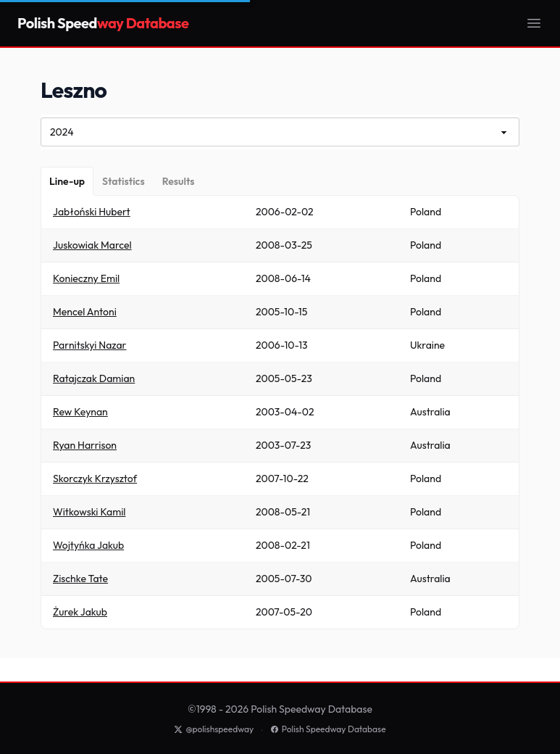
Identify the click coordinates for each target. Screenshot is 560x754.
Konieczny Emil (86, 278)
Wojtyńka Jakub (88, 545)
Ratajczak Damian (94, 378)
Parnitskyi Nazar (90, 345)
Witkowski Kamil (89, 512)
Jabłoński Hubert (92, 212)
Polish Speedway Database (328, 729)
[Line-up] (67, 181)
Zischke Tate (80, 579)
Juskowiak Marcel (92, 245)
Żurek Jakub (80, 612)
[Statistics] (124, 181)
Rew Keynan (80, 412)
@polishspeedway (214, 729)
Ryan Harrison (85, 445)
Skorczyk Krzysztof (95, 478)
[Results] (179, 181)
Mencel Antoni (85, 312)
